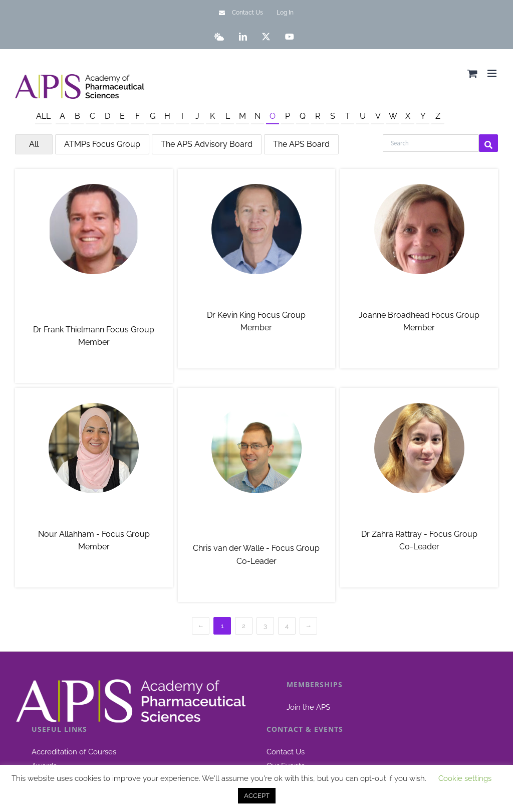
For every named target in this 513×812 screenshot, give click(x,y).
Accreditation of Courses (74, 752)
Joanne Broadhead (419, 296)
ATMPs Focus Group (102, 144)
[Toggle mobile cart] (472, 73)
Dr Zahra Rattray (419, 515)
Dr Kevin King (256, 296)
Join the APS (308, 707)
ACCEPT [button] (257, 796)
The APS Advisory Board (207, 144)
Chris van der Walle (256, 522)
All (43, 116)
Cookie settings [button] (465, 778)
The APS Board (301, 144)
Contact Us (286, 752)
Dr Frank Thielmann (94, 303)
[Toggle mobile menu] (493, 73)
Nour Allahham (94, 515)
